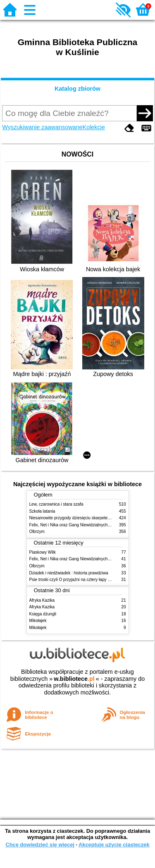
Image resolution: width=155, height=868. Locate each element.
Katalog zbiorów (77, 89)
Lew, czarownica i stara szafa (56, 504)
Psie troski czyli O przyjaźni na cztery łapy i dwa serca (79, 580)
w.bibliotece (74, 679)
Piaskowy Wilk (43, 552)
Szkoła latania (42, 511)
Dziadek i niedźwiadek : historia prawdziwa (69, 573)
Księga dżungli (43, 614)
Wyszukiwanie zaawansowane (42, 127)
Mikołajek (38, 621)
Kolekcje (94, 127)
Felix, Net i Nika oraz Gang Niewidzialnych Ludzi (74, 525)
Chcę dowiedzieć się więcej (40, 845)
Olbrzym (37, 532)
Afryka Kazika (42, 600)
